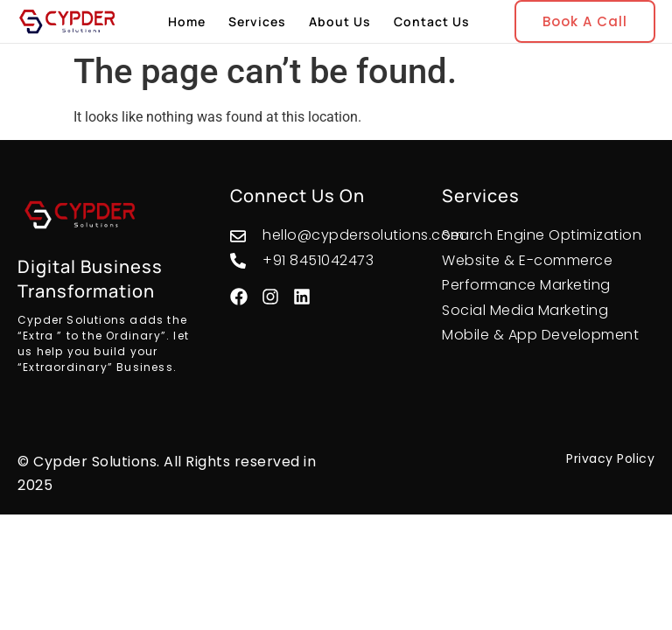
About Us (340, 21)
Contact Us (432, 21)
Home (187, 21)
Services (257, 21)
